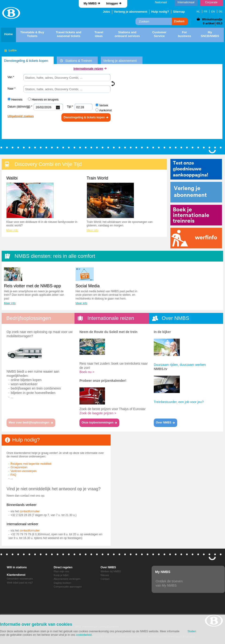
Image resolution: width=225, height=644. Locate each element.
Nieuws (105, 575)
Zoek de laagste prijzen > (98, 413)
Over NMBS (108, 567)
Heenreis (17, 100)
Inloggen (112, 4)
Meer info (12, 230)
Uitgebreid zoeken (21, 116)
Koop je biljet (61, 575)
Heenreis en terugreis (45, 100)
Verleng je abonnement (131, 12)
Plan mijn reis (61, 571)
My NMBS (90, 4)
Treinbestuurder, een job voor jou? (179, 402)
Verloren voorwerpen (24, 471)
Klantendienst (16, 575)
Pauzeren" (6, 51)
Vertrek (104, 105)
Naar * (11, 89)
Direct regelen (63, 567)
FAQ (13, 475)
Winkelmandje (212, 19)
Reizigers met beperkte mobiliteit (31, 464)
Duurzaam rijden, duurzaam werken (180, 365)
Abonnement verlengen (67, 579)
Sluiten (192, 631)
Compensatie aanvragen (68, 587)
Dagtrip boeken (62, 583)
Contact (105, 579)
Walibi (30, 197)
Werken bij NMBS (111, 571)
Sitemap (179, 12)
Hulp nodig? (160, 12)
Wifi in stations (17, 567)
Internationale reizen (88, 69)
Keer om (114, 84)
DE (221, 11)
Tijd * (70, 107)
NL (198, 11)
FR (206, 11)
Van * (11, 77)
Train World (110, 197)
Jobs (106, 12)
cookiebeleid (84, 635)
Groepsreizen (19, 467)
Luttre (13, 50)
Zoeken (179, 21)
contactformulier (30, 511)
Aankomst (105, 110)
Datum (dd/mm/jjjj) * (20, 107)
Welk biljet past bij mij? (20, 583)
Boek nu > (87, 372)
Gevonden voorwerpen (20, 579)
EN (213, 11)
